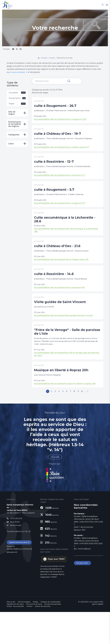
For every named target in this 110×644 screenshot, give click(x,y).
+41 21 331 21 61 (16, 550)
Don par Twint (83, 595)
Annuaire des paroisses (53, 636)
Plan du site (11, 634)
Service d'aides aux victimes (18, 582)
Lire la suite (55, 489)
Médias (35, 634)
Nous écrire (15, 554)
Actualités (17, 93)
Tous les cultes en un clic (17, 564)
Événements (17, 98)
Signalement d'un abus (19, 575)
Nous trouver (16, 558)
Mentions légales (24, 634)
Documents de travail (34, 636)
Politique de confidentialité (50, 634)
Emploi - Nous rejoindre (15, 638)
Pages (17, 104)
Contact (29, 638)
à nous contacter (18, 72)
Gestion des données (43, 638)
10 (86, 423)
